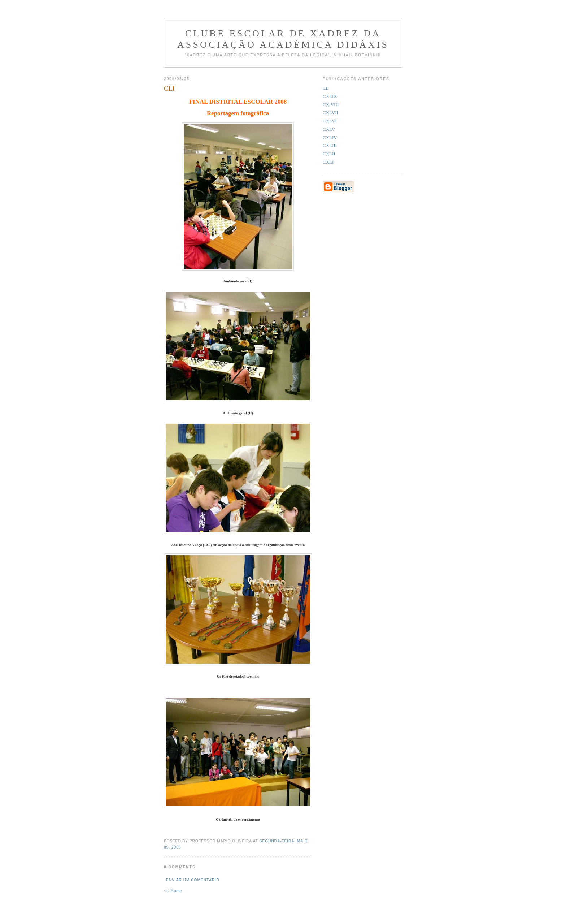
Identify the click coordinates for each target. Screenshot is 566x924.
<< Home (173, 891)
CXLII (329, 154)
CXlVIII (331, 105)
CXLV (329, 129)
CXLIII (330, 145)
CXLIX (330, 96)
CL (326, 88)
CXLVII (330, 113)
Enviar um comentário (193, 880)
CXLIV (330, 137)
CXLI (328, 162)
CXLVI (330, 121)
